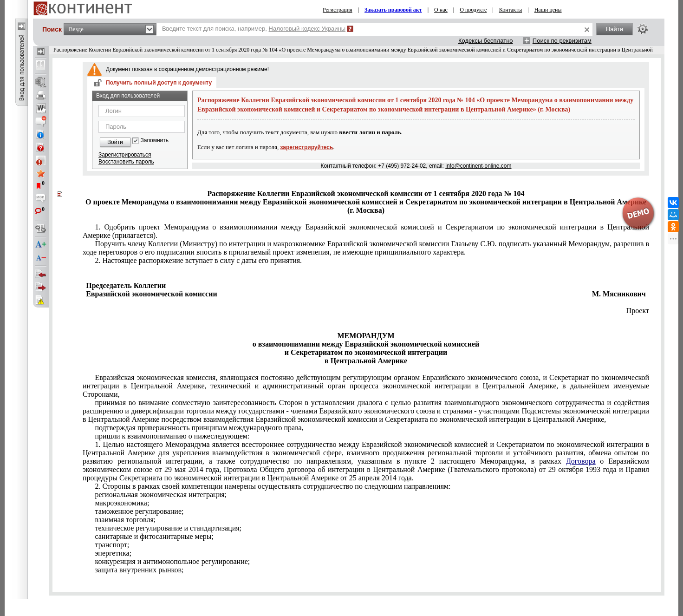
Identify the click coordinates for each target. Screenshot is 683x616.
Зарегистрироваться (125, 155)
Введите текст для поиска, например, (254, 29)
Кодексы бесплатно (486, 41)
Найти (615, 29)
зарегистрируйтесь (307, 147)
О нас (441, 10)
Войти (115, 142)
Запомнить (155, 141)
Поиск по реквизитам (562, 41)
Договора (581, 461)
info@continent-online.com (478, 166)
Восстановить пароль (126, 162)
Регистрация (338, 10)
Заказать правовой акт (393, 10)
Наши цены (548, 10)
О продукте (473, 10)
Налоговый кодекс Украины (307, 29)
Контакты (511, 10)
